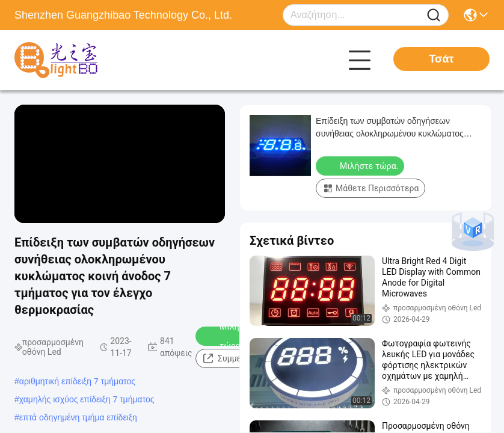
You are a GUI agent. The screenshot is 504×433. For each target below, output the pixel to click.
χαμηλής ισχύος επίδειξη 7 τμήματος (87, 399)
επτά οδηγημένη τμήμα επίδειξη (78, 417)
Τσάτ (441, 59)
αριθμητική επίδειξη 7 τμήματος (77, 381)
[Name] (434, 15)
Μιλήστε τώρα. (228, 336)
